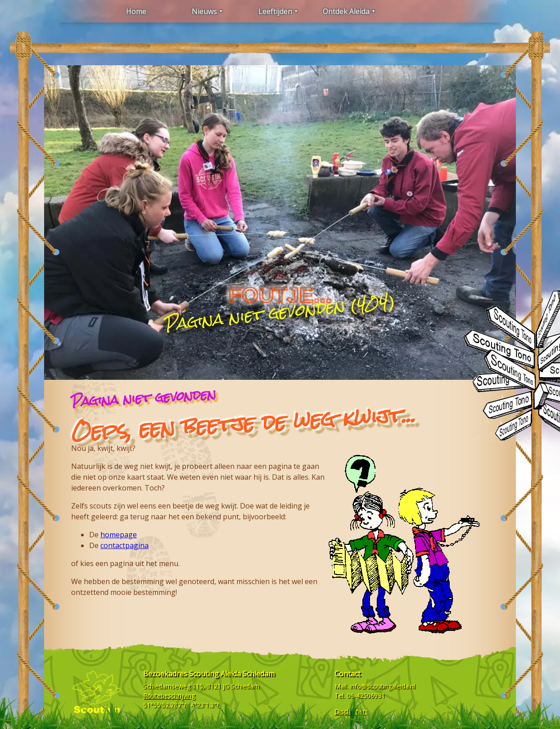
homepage (119, 535)
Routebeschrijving (169, 695)
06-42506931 (366, 695)
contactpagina (124, 545)
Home (136, 11)
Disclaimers (351, 711)
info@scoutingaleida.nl (382, 686)
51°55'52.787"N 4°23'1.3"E (182, 705)
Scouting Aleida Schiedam (232, 674)
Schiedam (245, 686)
